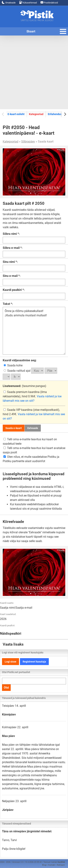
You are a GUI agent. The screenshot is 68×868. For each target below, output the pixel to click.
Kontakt (52, 865)
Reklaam (61, 865)
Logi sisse (11, 662)
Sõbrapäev (28, 142)
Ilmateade (9, 2)
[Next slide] (65, 114)
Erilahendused (56, 114)
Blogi (44, 865)
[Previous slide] (3, 114)
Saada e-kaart (14, 428)
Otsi (6, 688)
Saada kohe (13, 365)
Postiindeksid (49, 2)
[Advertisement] (34, 72)
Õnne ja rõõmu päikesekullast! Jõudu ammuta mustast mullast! (34, 331)
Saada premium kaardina (22, 392)
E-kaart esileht (16, 114)
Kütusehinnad (28, 2)
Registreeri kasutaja (34, 662)
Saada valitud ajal (17, 371)
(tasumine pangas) (24, 386)
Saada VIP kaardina (18, 410)
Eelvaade (33, 428)
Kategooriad (36, 114)
